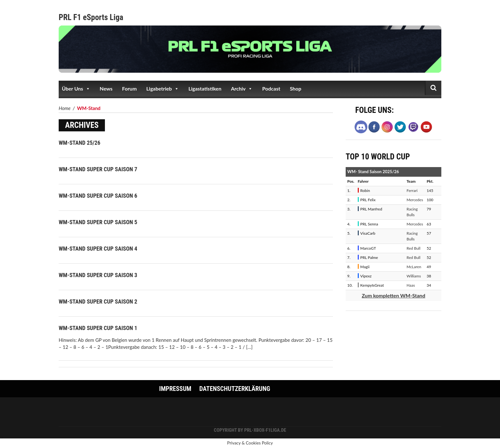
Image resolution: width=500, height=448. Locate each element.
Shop (296, 88)
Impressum (175, 389)
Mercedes (415, 200)
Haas (411, 285)
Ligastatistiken (205, 88)
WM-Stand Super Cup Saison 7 (98, 169)
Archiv (242, 89)
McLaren (414, 267)
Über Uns (76, 89)
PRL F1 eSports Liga (91, 17)
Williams (414, 276)
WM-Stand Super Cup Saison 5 (98, 222)
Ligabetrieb (163, 89)
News (106, 88)
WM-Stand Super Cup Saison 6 (98, 196)
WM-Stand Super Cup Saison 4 (98, 249)
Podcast (271, 88)
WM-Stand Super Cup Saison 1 (98, 328)
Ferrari (412, 191)
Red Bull (413, 248)
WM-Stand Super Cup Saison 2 (98, 301)
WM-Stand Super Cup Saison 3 (98, 275)
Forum (129, 88)
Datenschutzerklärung (235, 389)
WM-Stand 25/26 (80, 143)
